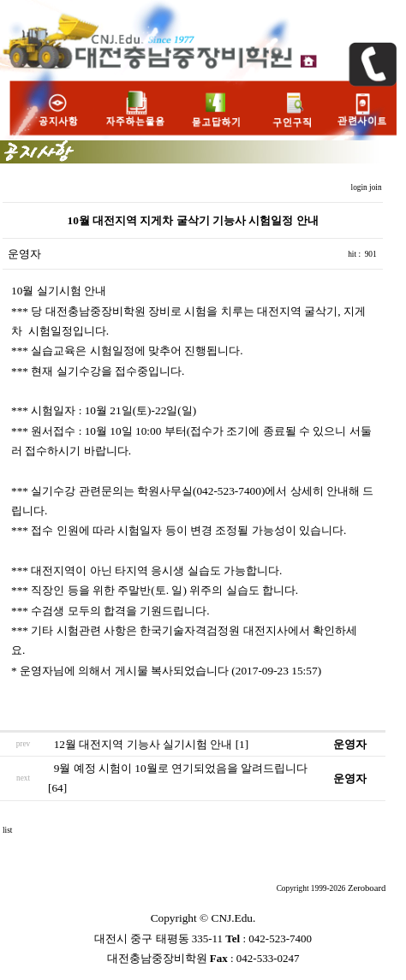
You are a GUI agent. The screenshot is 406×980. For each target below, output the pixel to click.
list (7, 830)
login (361, 187)
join (376, 187)
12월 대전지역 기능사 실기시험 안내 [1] (152, 744)
